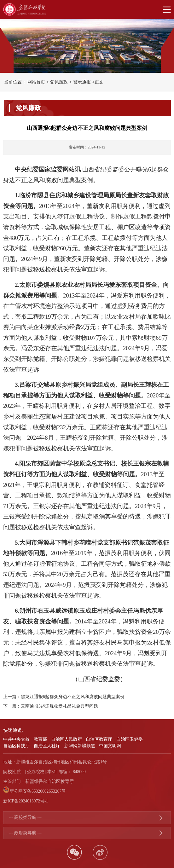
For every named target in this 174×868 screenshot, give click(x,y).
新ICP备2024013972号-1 (26, 801)
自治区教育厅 (99, 739)
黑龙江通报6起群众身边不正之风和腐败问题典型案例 (73, 697)
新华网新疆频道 (80, 746)
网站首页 (36, 82)
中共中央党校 (16, 739)
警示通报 (82, 82)
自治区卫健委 (130, 739)
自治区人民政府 (67, 739)
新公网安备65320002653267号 (38, 791)
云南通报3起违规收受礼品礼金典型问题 (59, 706)
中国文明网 (110, 746)
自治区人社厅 (47, 746)
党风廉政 (59, 82)
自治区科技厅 (16, 746)
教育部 (40, 739)
